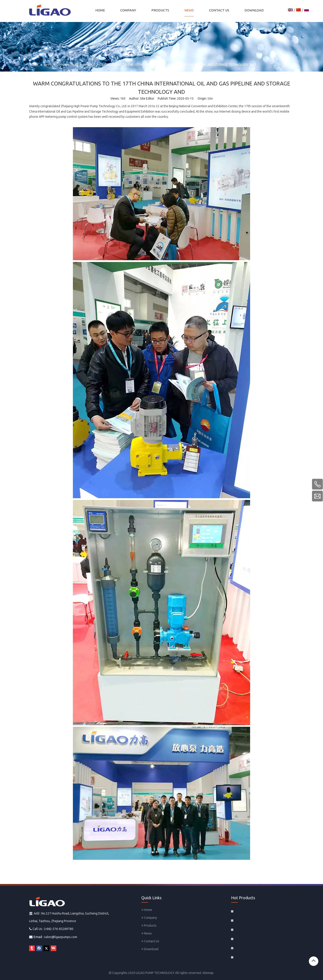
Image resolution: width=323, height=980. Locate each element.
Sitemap (208, 973)
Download (150, 949)
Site (210, 98)
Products (149, 925)
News (147, 933)
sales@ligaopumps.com (61, 937)
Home (147, 910)
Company (149, 918)
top (314, 961)
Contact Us (150, 941)
